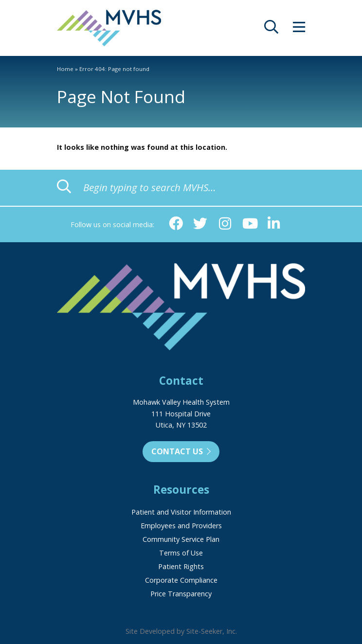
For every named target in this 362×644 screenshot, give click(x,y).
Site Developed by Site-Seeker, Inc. (181, 631)
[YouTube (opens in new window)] (249, 224)
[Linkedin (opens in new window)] (274, 224)
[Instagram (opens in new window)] (225, 224)
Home (65, 69)
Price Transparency (181, 594)
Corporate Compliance (181, 580)
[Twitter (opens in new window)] (200, 224)
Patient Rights (181, 566)
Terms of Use (181, 553)
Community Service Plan (181, 539)
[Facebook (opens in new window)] (176, 224)
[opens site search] (271, 29)
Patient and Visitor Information (181, 512)
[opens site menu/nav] (299, 29)
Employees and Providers (181, 526)
